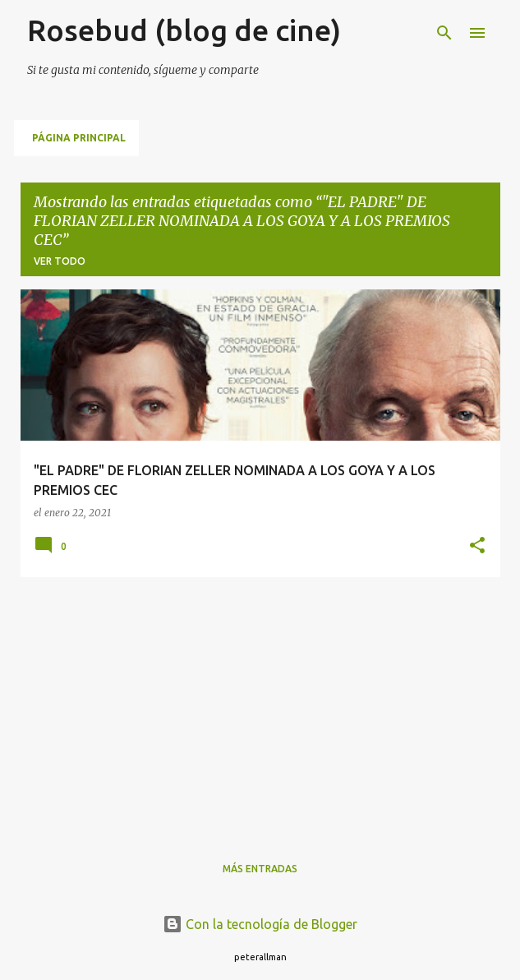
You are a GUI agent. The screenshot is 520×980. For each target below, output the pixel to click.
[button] (477, 546)
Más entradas (260, 869)
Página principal (79, 138)
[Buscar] (444, 33)
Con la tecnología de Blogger (260, 924)
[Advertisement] (260, 705)
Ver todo (60, 261)
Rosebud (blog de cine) (184, 30)
